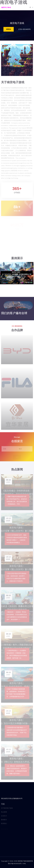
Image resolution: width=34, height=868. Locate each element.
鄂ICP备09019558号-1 (15, 864)
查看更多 (9, 29)
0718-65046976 (24, 29)
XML (25, 864)
